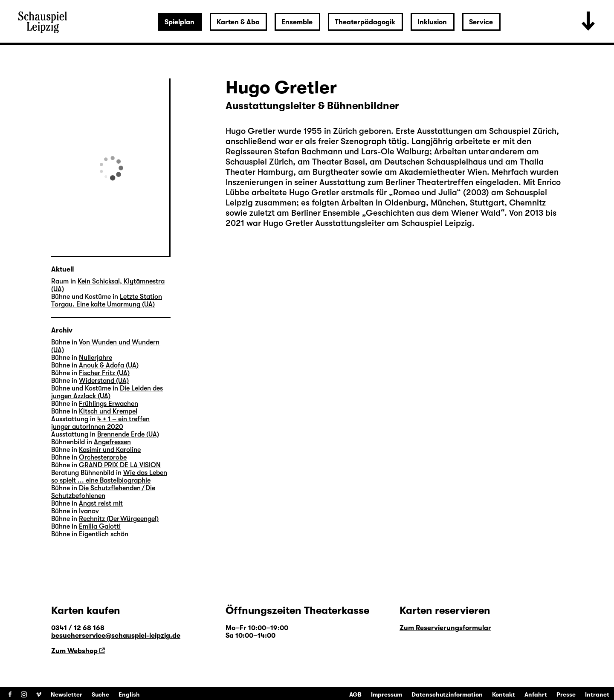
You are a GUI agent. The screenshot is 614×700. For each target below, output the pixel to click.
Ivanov (89, 511)
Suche (100, 694)
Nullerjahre (96, 358)
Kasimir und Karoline (110, 450)
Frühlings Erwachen (109, 404)
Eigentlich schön (104, 534)
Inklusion (432, 22)
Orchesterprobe (103, 457)
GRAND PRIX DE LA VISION (120, 465)
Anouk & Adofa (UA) (109, 365)
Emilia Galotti (100, 526)
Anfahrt (536, 694)
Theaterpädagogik (365, 22)
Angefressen (112, 442)
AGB (355, 694)
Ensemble (297, 22)
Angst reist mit (101, 503)
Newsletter (67, 694)
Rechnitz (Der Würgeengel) (119, 519)
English (129, 694)
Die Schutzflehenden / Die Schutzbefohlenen (103, 492)
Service (481, 22)
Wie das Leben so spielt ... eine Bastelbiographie (109, 477)
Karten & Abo (238, 22)
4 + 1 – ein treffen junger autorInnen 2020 (100, 423)
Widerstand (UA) (104, 381)
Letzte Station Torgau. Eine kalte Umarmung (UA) (107, 301)
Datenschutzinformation (447, 694)
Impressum (387, 694)
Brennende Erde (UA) (128, 434)
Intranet (597, 694)
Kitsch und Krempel (108, 411)
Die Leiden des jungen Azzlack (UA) (107, 392)
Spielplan (180, 22)
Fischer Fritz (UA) (104, 373)
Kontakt (504, 694)
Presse (566, 694)
